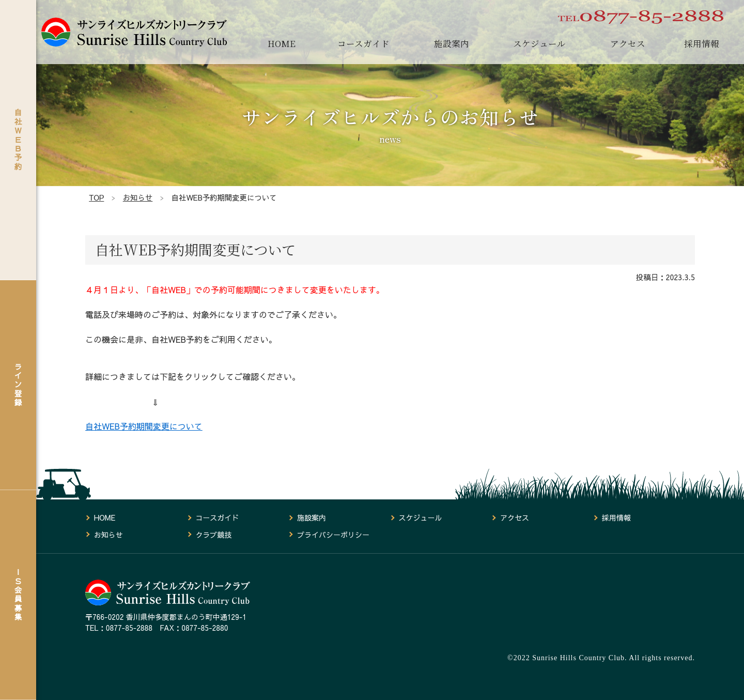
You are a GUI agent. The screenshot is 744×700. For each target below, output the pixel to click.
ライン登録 (18, 384)
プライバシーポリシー (333, 535)
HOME (282, 43)
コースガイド (363, 43)
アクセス (628, 43)
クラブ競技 (213, 535)
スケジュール (539, 43)
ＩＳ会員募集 (18, 595)
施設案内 (452, 43)
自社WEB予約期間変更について (144, 426)
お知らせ (109, 535)
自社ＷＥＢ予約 (18, 139)
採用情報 (702, 43)
